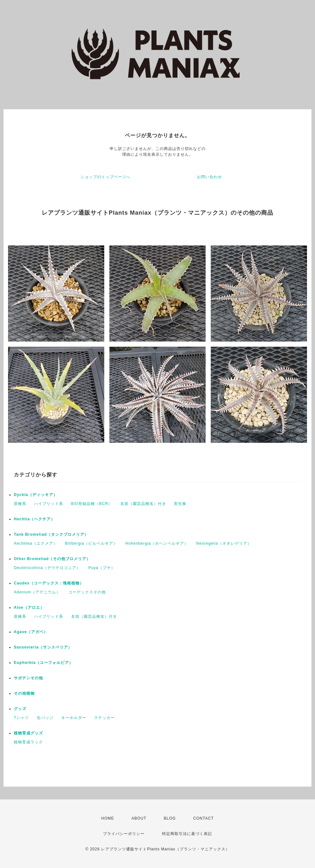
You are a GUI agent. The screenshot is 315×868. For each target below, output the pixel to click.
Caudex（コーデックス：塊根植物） (49, 583)
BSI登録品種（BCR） (92, 504)
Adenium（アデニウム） (37, 592)
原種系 (20, 504)
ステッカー (104, 718)
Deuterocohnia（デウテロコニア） (47, 568)
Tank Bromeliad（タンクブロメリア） (51, 534)
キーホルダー (74, 718)
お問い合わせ (209, 177)
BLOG (170, 818)
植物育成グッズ (28, 733)
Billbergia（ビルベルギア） (91, 543)
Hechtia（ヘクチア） (34, 519)
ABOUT (139, 818)
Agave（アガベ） (31, 632)
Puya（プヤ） (102, 568)
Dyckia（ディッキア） (36, 495)
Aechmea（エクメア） (36, 543)
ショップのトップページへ (106, 177)
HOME (108, 818)
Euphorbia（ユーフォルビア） (43, 663)
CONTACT (203, 818)
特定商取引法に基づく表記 (187, 834)
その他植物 (24, 693)
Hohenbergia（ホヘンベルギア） (157, 543)
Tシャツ (21, 718)
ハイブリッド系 (49, 504)
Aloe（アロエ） (29, 608)
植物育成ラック (28, 742)
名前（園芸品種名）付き (143, 504)
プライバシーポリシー (124, 834)
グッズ (20, 709)
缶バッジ (45, 718)
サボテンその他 (28, 678)
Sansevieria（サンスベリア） (43, 647)
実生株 (180, 504)
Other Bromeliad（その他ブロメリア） (52, 559)
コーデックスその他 (87, 592)
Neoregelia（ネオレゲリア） (224, 543)
